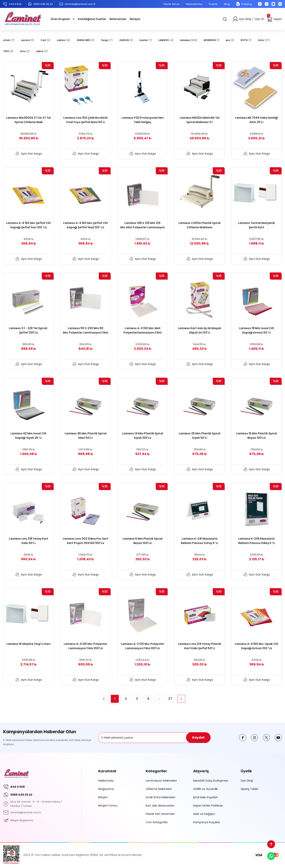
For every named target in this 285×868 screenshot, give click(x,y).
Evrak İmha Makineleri (160, 797)
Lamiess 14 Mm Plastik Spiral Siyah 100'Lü (143, 436)
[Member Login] (235, 19)
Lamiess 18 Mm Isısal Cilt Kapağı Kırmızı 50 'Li (257, 330)
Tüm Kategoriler (157, 822)
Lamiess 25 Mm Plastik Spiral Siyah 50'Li (199, 436)
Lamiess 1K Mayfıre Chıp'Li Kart (29, 644)
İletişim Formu (108, 806)
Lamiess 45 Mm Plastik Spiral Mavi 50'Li (86, 436)
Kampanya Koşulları (207, 822)
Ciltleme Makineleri (159, 789)
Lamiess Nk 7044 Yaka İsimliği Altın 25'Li (256, 120)
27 (170, 699)
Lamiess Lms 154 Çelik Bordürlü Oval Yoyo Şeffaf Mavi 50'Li (85, 120)
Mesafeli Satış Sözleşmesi (211, 781)
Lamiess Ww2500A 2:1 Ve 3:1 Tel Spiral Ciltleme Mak (28, 120)
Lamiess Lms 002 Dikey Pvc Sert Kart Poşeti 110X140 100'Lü (85, 541)
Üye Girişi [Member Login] (245, 19)
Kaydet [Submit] (198, 738)
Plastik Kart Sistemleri (160, 814)
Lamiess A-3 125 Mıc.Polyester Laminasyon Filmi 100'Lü (143, 646)
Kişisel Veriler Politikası (208, 806)
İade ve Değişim (204, 814)
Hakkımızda (106, 781)
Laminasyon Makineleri (161, 781)
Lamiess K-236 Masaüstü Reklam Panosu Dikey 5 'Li (257, 541)
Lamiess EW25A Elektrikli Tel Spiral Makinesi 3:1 (200, 120)
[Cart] (274, 19)
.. (159, 699)
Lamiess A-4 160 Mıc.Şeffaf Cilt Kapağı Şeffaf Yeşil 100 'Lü (85, 225)
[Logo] (23, 19)
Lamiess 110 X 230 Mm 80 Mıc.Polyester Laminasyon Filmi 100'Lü (86, 330)
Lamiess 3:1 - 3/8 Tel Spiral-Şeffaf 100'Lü (29, 330)
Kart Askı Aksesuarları (160, 806)
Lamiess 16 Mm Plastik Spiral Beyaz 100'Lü (256, 436)
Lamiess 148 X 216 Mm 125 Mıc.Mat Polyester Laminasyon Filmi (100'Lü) (143, 225)
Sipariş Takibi (249, 789)
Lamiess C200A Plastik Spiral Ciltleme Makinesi (199, 225)
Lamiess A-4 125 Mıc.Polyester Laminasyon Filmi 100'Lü (85, 646)
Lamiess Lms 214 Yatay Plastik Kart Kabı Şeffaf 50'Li (199, 646)
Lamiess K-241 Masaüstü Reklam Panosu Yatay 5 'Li (199, 541)
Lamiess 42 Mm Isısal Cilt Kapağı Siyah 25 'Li (28, 436)
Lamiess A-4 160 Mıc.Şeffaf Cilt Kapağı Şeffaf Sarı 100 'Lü (28, 225)
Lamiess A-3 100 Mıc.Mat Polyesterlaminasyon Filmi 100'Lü (143, 330)
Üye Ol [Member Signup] (259, 19)
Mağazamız (106, 789)
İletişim (103, 797)
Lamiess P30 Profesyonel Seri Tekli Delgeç (143, 120)
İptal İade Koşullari (205, 797)
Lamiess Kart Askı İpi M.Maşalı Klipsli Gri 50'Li (199, 330)
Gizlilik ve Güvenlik (205, 789)
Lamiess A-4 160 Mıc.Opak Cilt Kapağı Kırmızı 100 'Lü (256, 646)
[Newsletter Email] (154, 738)
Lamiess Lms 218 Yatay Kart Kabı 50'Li (29, 541)
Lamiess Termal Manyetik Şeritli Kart (256, 225)
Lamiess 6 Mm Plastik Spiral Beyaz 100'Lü (143, 541)
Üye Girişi (247, 781)
